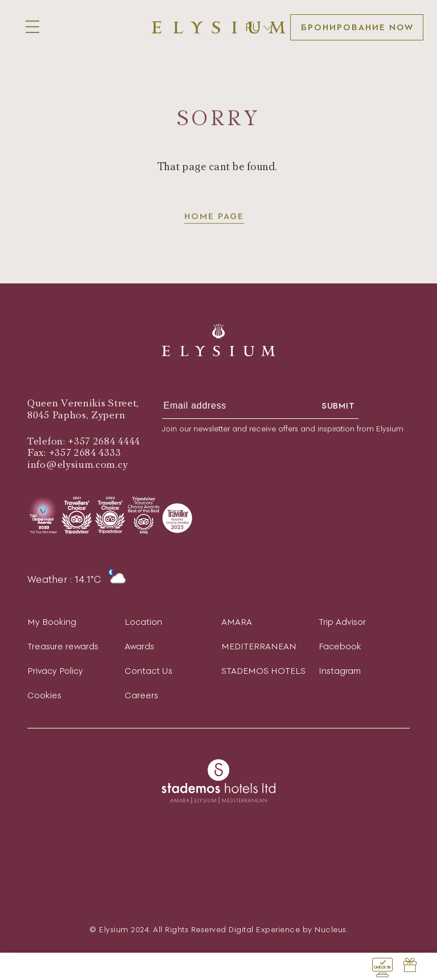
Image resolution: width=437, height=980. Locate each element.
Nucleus (331, 930)
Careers (141, 695)
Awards (139, 646)
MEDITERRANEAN (259, 646)
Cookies (44, 695)
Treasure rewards (63, 646)
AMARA (237, 622)
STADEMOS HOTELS (263, 671)
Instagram (340, 671)
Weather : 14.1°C (77, 579)
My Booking (52, 622)
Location (143, 622)
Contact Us (149, 671)
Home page (214, 217)
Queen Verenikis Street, (83, 403)
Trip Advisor (342, 622)
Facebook (340, 646)
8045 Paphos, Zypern (76, 415)
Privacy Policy (55, 671)
